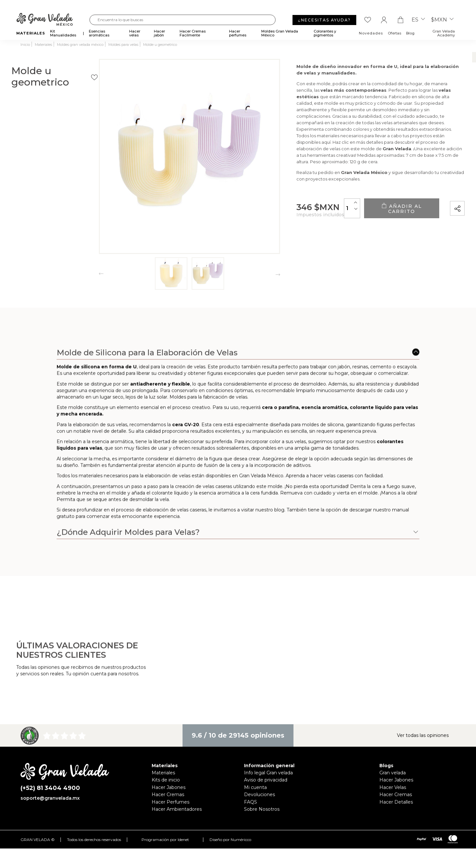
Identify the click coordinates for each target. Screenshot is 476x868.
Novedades (371, 33)
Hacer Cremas (168, 795)
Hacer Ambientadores (177, 809)
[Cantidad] (324, 212)
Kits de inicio (166, 780)
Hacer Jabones (169, 787)
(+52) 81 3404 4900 (50, 788)
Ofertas (394, 33)
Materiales (163, 773)
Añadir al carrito (388, 212)
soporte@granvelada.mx (50, 798)
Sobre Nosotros (262, 809)
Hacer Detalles (396, 802)
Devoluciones (259, 795)
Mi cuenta (255, 787)
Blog (410, 33)
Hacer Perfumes (170, 802)
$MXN (442, 20)
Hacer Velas (393, 787)
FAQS (251, 802)
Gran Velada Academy (444, 33)
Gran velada (393, 773)
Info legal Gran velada (268, 773)
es (418, 20)
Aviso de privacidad (266, 780)
